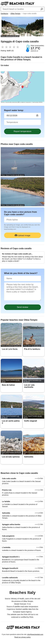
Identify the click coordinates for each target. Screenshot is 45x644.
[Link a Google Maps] (22, 87)
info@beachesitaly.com (35, 634)
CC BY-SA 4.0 (20, 175)
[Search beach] (42, 9)
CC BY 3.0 (15, 36)
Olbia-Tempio (15, 14)
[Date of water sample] (22, 116)
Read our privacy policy (22, 637)
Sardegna (4, 14)
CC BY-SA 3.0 (36, 346)
